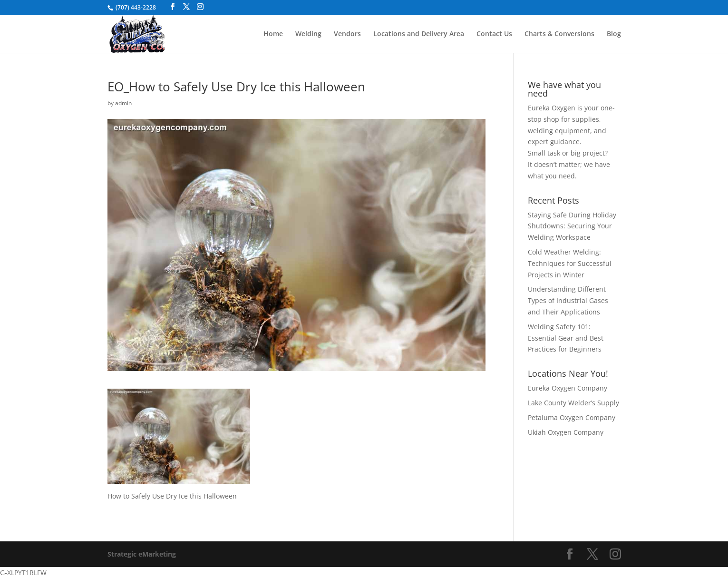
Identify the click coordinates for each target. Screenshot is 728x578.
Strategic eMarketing (142, 554)
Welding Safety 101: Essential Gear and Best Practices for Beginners (566, 338)
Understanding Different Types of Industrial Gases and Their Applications (568, 300)
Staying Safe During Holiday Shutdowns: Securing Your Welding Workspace (572, 226)
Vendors (347, 34)
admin (123, 103)
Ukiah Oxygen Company (566, 432)
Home (273, 34)
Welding (308, 34)
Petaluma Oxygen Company (572, 417)
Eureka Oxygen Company (568, 388)
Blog (614, 34)
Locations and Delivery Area (419, 34)
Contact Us (494, 34)
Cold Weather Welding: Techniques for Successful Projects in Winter (570, 263)
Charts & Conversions (559, 34)
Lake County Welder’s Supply (573, 403)
